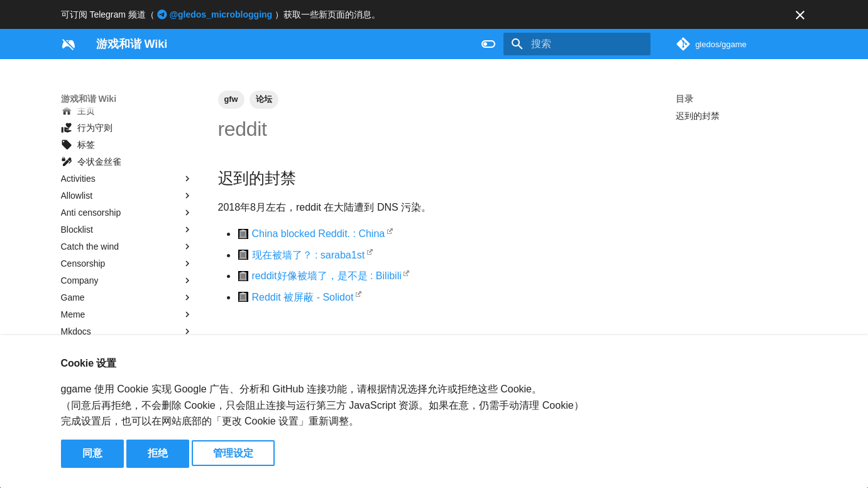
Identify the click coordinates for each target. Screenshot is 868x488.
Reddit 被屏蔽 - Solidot (303, 297)
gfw (231, 99)
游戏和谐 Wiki (89, 99)
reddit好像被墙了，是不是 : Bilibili (327, 276)
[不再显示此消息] (800, 15)
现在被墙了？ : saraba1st (309, 255)
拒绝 (158, 453)
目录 (684, 99)
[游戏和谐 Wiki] (69, 44)
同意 (92, 453)
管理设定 (233, 453)
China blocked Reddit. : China (319, 234)
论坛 (264, 99)
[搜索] (577, 44)
